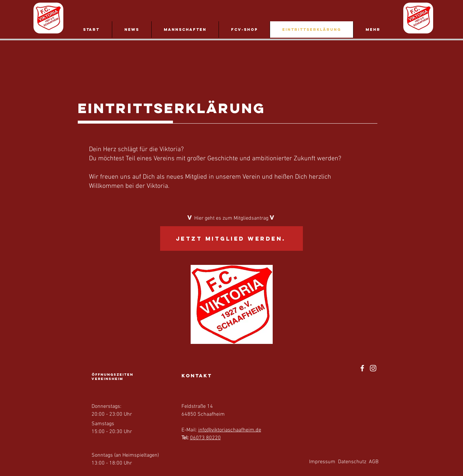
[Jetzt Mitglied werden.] (232, 238)
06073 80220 (205, 438)
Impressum (322, 462)
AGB (374, 462)
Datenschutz (352, 462)
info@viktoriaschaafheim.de (230, 430)
